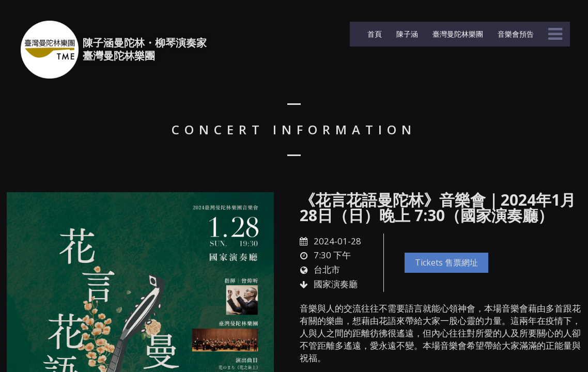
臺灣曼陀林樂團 (457, 34)
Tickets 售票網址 (446, 262)
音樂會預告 (515, 34)
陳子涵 (406, 34)
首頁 (374, 34)
